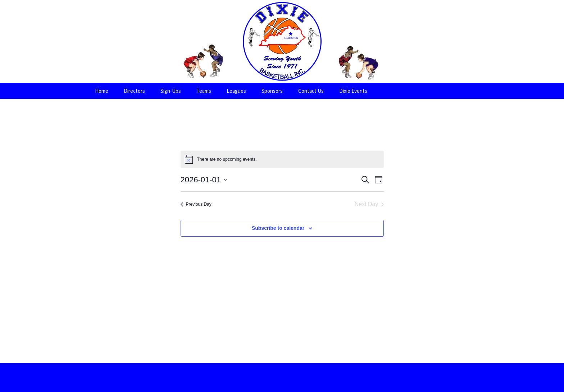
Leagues (236, 91)
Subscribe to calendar (278, 228)
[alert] (282, 159)
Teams (204, 91)
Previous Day (196, 204)
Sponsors (272, 91)
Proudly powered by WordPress (282, 377)
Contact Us (311, 91)
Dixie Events (353, 91)
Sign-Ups (171, 91)
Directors (134, 91)
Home (102, 91)
